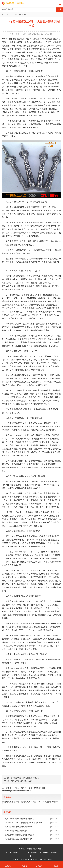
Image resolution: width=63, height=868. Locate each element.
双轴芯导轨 (35, 485)
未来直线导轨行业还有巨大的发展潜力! (32, 839)
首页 (11, 15)
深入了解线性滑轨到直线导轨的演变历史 (32, 819)
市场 (17, 222)
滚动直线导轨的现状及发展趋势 (32, 831)
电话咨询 (8, 865)
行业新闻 (18, 15)
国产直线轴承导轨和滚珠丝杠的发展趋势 (32, 835)
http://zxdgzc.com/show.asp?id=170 (17, 791)
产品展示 (24, 865)
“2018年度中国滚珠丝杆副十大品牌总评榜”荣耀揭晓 (32, 823)
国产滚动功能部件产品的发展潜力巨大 (25, 778)
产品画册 (39, 865)
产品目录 (55, 865)
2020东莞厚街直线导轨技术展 (22, 781)
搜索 (60, 9)
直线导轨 (19, 90)
